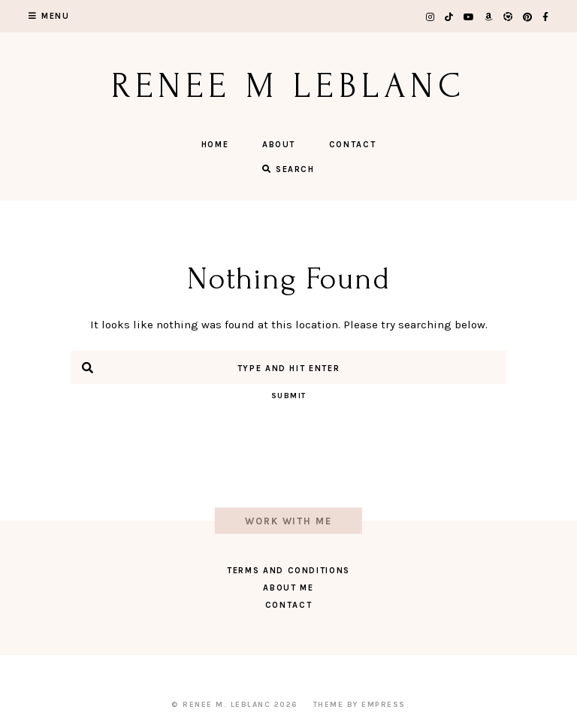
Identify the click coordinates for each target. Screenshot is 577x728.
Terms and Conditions (288, 571)
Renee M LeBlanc (289, 86)
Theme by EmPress (359, 705)
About (279, 145)
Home (215, 145)
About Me (288, 588)
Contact (353, 145)
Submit (289, 396)
